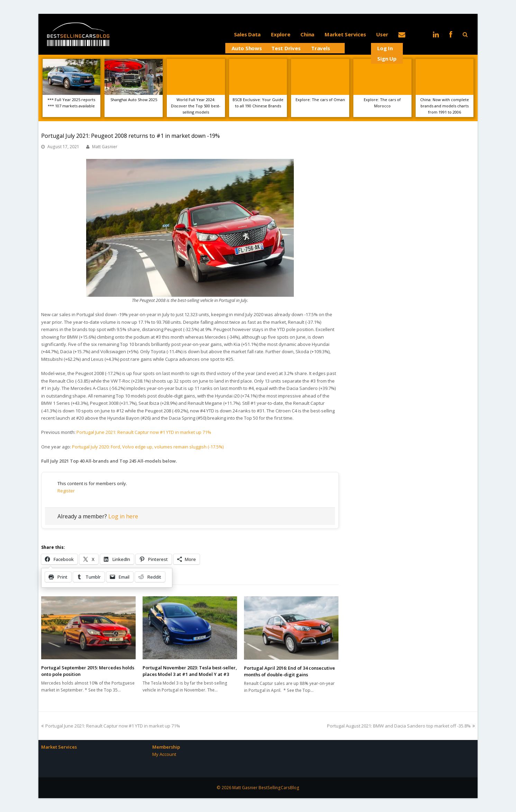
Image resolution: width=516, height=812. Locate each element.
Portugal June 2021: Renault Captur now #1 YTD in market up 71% (144, 432)
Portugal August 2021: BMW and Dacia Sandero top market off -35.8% (401, 726)
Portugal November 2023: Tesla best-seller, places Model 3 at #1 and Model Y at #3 (190, 671)
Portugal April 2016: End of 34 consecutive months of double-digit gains (289, 671)
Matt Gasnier (105, 147)
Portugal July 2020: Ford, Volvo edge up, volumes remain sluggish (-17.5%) (148, 447)
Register (66, 491)
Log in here (123, 516)
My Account (164, 754)
